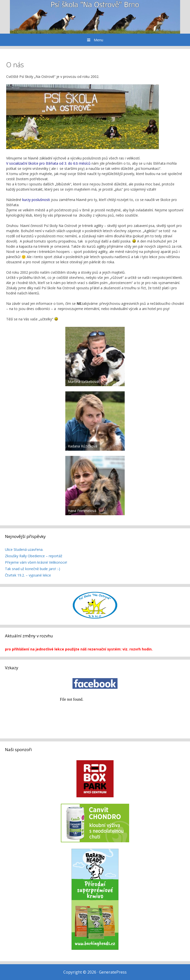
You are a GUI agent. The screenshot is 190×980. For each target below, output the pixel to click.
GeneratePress (113, 972)
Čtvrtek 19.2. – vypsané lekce (28, 575)
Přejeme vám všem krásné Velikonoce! (36, 562)
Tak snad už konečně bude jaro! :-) (33, 569)
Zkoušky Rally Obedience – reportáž (34, 556)
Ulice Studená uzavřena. (24, 549)
